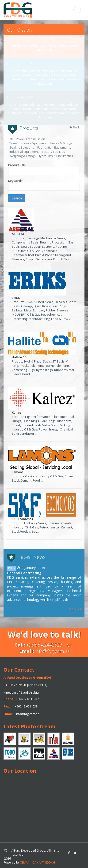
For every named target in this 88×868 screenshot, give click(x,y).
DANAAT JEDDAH (44, 862)
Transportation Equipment (28, 143)
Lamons (17, 472)
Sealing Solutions (22, 147)
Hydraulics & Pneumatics (55, 156)
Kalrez (17, 412)
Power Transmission (31, 139)
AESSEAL (18, 234)
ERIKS (16, 298)
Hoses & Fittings (61, 143)
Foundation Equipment (53, 147)
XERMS (24, 862)
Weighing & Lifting (22, 156)
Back (75, 127)
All (11, 139)
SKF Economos (22, 519)
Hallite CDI (20, 357)
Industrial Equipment (24, 152)
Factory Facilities (54, 152)
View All (75, 609)
